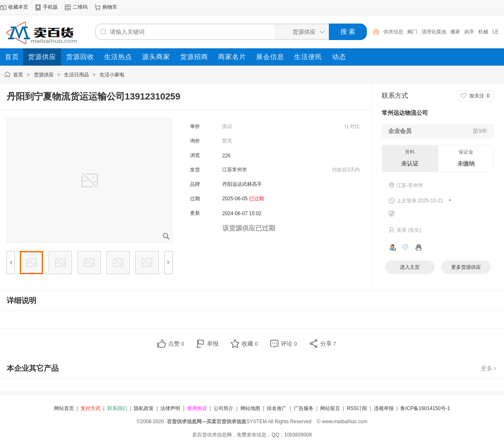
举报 (213, 344)
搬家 (455, 32)
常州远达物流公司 (405, 113)
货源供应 (44, 75)
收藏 (250, 344)
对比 (355, 126)
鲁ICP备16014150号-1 (425, 408)
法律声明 (170, 408)
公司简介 (223, 408)
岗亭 (469, 32)
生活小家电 (112, 75)
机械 (483, 32)
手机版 (50, 7)
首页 (18, 75)
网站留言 (330, 408)
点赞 (176, 344)
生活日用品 (76, 75)
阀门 (412, 32)
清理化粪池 (434, 32)
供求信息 (393, 32)
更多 (489, 368)
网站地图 (250, 408)
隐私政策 (144, 408)
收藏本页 (18, 7)
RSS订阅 (357, 408)
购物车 (110, 7)
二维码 (80, 7)
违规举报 (384, 408)
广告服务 (304, 408)
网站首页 (64, 408)
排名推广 (277, 408)
